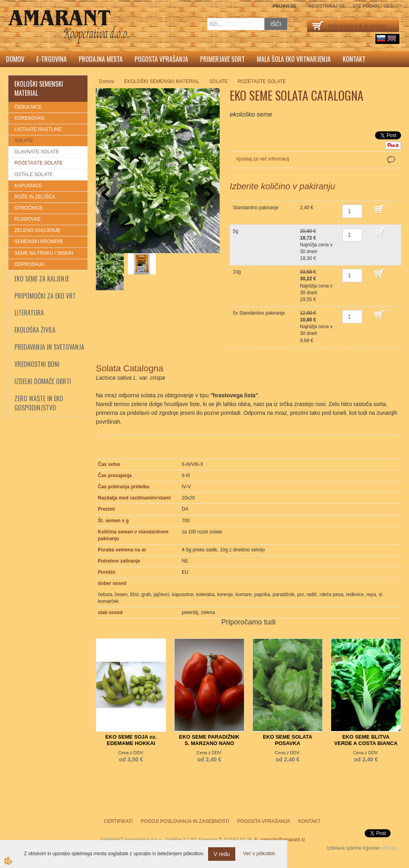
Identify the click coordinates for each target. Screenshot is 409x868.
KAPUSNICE (28, 186)
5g (235, 231)
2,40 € (307, 208)
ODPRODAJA (29, 264)
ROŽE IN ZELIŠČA (35, 197)
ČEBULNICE (28, 107)
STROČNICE (29, 208)
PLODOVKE (28, 219)
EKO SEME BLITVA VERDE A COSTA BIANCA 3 (366, 743)
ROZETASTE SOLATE (39, 163)
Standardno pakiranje (256, 208)
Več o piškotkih (259, 854)
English (392, 38)
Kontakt (354, 59)
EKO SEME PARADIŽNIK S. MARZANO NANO (209, 740)
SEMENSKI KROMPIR (39, 242)
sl (381, 38)
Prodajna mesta (101, 59)
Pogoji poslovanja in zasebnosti (185, 821)
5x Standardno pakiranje (259, 313)
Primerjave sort (222, 59)
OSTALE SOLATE (34, 174)
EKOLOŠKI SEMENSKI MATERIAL (162, 81)
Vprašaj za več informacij (262, 159)
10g (237, 272)
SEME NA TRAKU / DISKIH (44, 253)
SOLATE (24, 141)
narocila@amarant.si (283, 840)
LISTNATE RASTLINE (38, 129)
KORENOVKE (30, 118)
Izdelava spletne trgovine (353, 848)
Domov (15, 59)
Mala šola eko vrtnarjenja (294, 59)
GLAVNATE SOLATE (37, 152)
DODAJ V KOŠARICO (385, 213)
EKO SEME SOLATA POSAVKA (288, 740)
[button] (209, 195)
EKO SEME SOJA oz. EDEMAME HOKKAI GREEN (131, 743)
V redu (221, 854)
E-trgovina (52, 59)
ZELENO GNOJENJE (37, 230)
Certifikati (118, 821)
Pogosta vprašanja (161, 59)
